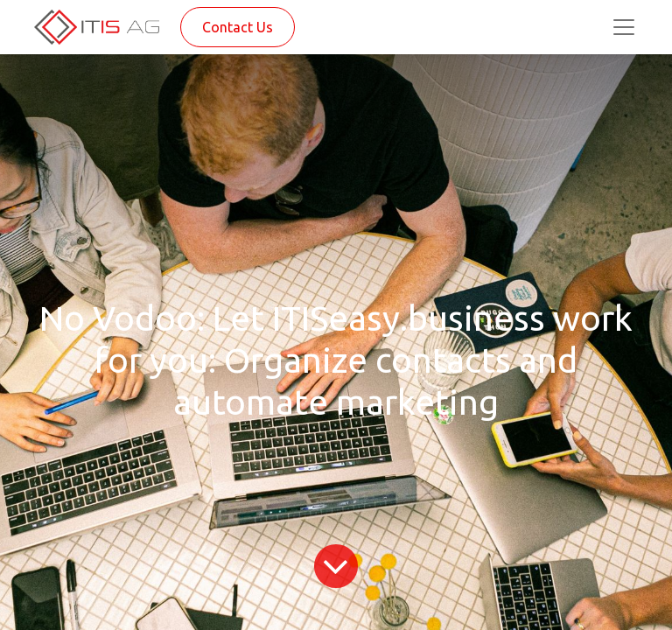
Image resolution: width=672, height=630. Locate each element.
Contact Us (238, 27)
